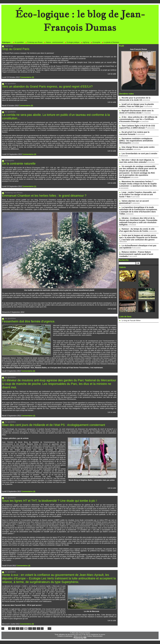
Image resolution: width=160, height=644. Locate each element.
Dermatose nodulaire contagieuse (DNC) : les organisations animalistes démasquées (136, 141)
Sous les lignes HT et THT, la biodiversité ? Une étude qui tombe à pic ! (50, 501)
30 (26, 629)
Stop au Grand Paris (16, 49)
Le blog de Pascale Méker (131, 320)
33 (38, 629)
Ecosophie (96, 42)
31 (30, 629)
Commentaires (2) (28, 416)
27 (13, 629)
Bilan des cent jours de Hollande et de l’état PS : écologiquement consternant (54, 425)
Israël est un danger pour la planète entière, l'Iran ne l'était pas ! (137, 105)
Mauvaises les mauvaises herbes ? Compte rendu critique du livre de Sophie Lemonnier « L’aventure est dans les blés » (138, 185)
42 (49, 629)
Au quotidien (18, 42)
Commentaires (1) (29, 186)
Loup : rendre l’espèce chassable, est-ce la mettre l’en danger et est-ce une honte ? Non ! (138, 194)
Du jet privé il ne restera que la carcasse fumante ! (134, 133)
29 (22, 629)
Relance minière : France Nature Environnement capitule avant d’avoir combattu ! (136, 254)
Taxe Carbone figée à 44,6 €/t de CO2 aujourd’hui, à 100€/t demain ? (137, 127)
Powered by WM (80, 638)
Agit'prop (85, 42)
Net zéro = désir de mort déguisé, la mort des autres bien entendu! (137, 161)
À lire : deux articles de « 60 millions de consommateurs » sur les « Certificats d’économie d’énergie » (138, 119)
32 (34, 629)
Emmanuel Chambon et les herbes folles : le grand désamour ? (44, 196)
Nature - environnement (54, 42)
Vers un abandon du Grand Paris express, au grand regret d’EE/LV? (47, 87)
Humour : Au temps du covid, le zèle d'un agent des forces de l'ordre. (137, 230)
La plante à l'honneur (110, 42)
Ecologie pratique (72, 42)
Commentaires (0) (27, 77)
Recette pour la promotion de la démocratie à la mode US (135, 99)
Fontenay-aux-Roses (34, 42)
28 (17, 629)
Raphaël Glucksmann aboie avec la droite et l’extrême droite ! (136, 112)
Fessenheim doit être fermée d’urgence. (29, 321)
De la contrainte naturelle (19, 164)
